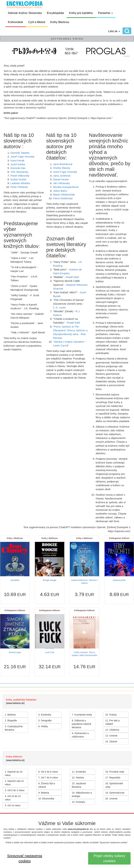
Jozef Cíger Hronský (22, 157)
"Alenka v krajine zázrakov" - (70, 342)
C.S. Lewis (59, 307)
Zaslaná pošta (119, 580)
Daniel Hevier (61, 179)
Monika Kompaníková (66, 187)
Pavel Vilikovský (20, 176)
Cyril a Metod (37, 22)
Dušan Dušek (18, 179)
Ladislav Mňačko (20, 183)
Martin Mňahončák (64, 195)
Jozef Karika (18, 164)
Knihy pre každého (81, 13)
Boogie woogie (50, 580)
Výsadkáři (15, 580)
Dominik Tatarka (20, 153)
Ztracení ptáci (15, 652)
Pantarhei (106, 13)
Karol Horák (17, 160)
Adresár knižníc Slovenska (25, 13)
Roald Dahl (72, 277)
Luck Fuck (50, 652)
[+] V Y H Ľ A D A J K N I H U (67, 39)
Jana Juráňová (62, 176)
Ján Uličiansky (62, 183)
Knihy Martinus (60, 22)
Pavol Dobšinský (63, 198)
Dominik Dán (18, 168)
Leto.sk (114, 31)
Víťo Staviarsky (19, 172)
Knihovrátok (15, 22)
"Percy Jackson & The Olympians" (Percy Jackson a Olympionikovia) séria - (70, 330)
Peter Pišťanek (19, 187)
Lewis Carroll (61, 345)
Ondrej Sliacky (62, 168)
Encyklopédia (55, 13)
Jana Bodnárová (63, 164)
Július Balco (60, 191)
